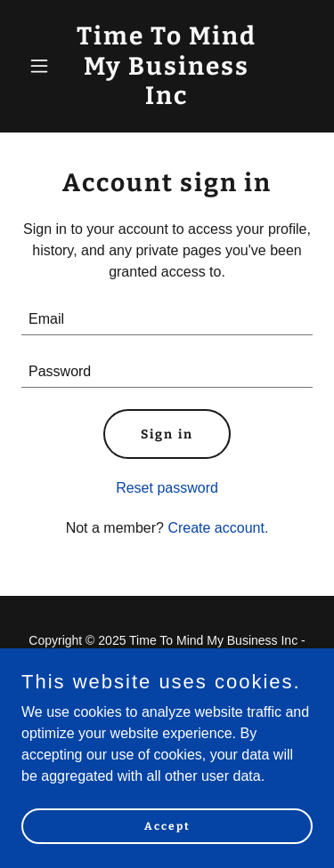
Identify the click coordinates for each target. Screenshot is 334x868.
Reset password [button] (167, 488)
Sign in (167, 434)
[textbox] (167, 320)
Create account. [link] (218, 528)
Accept (167, 825)
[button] (43, 66)
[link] (167, 99)
